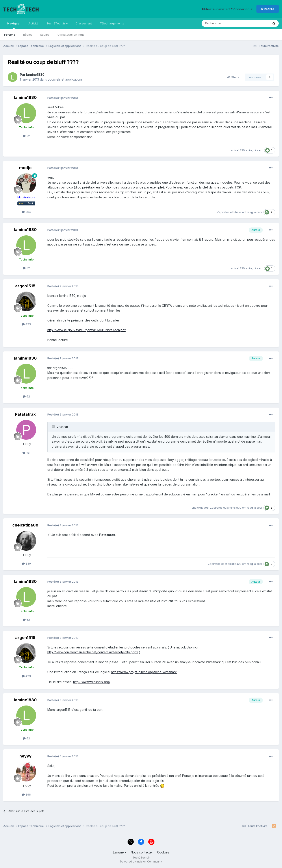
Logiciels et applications (65, 79)
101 (26, 453)
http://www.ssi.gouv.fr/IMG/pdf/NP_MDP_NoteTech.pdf (86, 330)
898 (26, 794)
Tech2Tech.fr (57, 23)
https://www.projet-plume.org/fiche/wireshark (144, 672)
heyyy (25, 756)
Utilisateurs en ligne (71, 35)
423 (26, 324)
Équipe (45, 35)
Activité (33, 23)
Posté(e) (63, 98)
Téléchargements (112, 23)
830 (26, 563)
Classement (84, 23)
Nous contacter (142, 852)
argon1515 (25, 286)
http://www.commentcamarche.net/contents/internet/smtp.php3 (93, 652)
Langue (120, 852)
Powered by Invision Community (141, 862)
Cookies (163, 852)
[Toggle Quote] (54, 427)
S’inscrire (268, 9)
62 (26, 136)
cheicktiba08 (200, 508)
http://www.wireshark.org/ (92, 682)
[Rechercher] (226, 23)
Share (233, 77)
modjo (25, 168)
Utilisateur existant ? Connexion (227, 9)
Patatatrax (25, 414)
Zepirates (223, 212)
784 (26, 212)
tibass (237, 212)
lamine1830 (35, 75)
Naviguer (14, 25)
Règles (28, 35)
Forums (10, 35)
